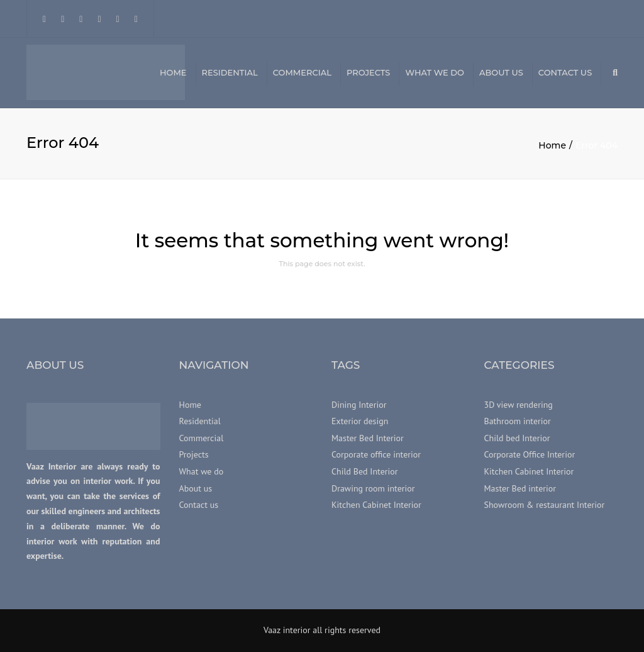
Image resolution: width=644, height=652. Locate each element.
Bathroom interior (518, 422)
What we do (435, 72)
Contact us (565, 72)
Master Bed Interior (368, 438)
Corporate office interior (376, 455)
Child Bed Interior (365, 471)
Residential (230, 72)
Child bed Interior (517, 438)
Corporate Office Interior (530, 455)
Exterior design (360, 422)
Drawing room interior (373, 488)
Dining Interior (359, 405)
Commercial (302, 72)
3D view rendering (519, 405)
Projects (368, 72)
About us (501, 72)
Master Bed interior (520, 488)
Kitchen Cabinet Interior (376, 505)
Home (173, 72)
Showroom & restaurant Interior (545, 505)
